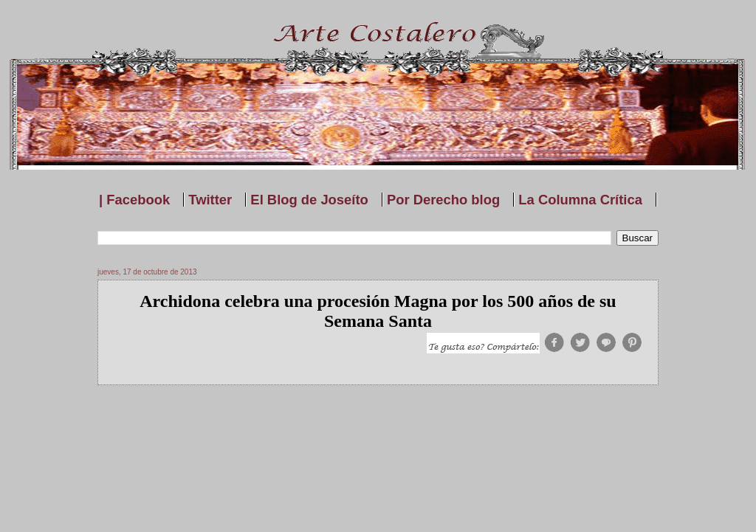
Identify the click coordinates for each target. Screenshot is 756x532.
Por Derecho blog (443, 200)
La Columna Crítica (580, 200)
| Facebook (134, 200)
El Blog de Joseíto (309, 200)
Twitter (210, 200)
